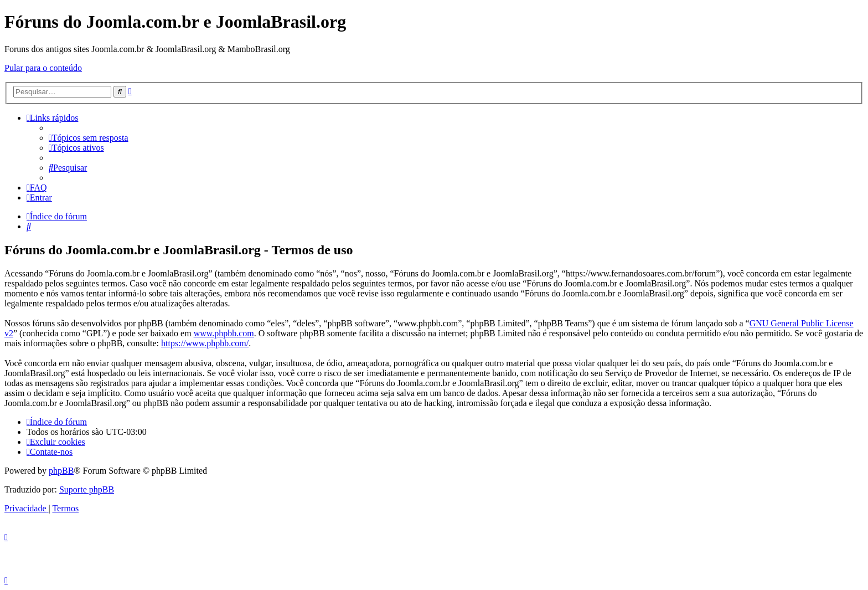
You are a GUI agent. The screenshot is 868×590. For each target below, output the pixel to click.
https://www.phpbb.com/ (205, 343)
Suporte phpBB (87, 489)
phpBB (61, 471)
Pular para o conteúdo (43, 68)
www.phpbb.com (224, 333)
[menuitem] (89, 138)
